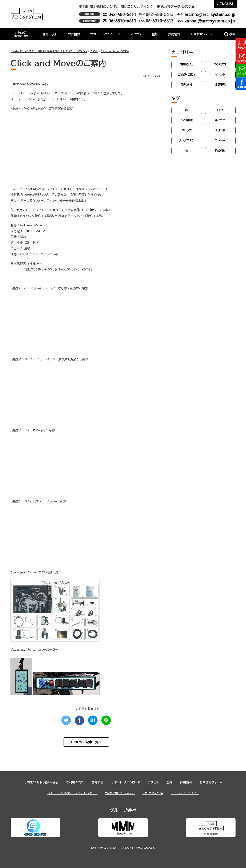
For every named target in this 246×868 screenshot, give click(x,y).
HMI (187, 110)
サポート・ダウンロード (105, 34)
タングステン (187, 140)
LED (220, 110)
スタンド (220, 130)
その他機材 (187, 120)
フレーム (220, 140)
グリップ (187, 130)
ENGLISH (226, 4)
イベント (220, 75)
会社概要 (74, 34)
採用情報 (174, 34)
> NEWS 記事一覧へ (86, 742)
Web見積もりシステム (120, 793)
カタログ (20, 34)
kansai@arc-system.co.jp (210, 21)
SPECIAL (187, 64)
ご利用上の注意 (153, 793)
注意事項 (220, 84)
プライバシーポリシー (186, 793)
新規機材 (187, 84)
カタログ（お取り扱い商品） (40, 782)
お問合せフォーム (202, 34)
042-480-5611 (122, 14)
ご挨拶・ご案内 (187, 75)
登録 (155, 34)
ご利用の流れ (49, 34)
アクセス (136, 34)
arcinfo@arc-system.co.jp (210, 14)
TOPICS (220, 64)
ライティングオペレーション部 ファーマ (72, 793)
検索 (230, 34)
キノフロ (220, 120)
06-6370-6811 (122, 21)
